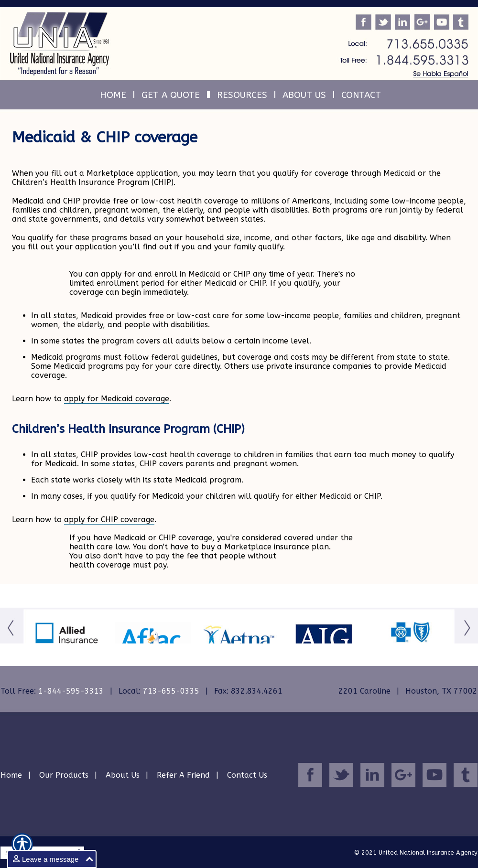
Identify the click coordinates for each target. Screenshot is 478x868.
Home (11, 775)
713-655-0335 (171, 691)
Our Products (64, 775)
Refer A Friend (183, 775)
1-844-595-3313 (71, 691)
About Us (123, 775)
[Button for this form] (12, 640)
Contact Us (247, 775)
